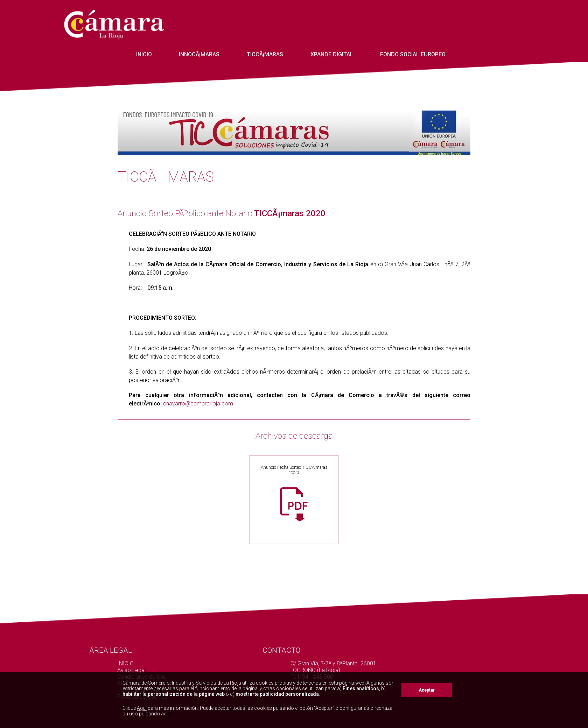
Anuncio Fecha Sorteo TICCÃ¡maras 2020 (294, 470)
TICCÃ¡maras (265, 54)
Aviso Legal (131, 670)
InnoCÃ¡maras (199, 54)
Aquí (142, 708)
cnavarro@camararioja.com (198, 404)
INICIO (144, 54)
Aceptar (426, 690)
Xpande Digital (332, 54)
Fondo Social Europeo (413, 54)
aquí (166, 714)
